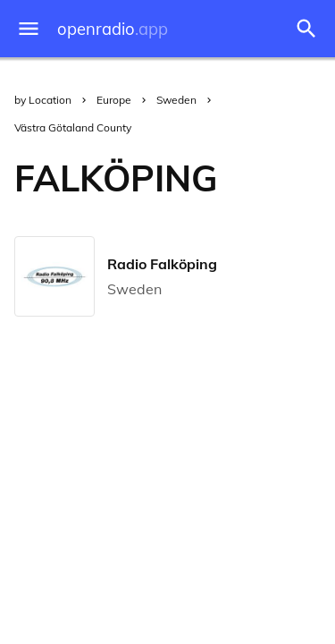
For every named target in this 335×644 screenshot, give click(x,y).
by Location (43, 100)
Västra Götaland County (73, 127)
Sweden (176, 100)
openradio (113, 29)
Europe (114, 100)
